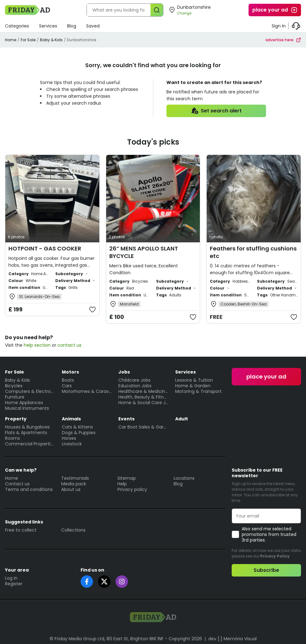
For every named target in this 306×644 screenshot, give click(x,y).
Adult (182, 419)
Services (48, 26)
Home (11, 40)
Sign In (279, 26)
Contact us (17, 484)
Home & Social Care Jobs (144, 403)
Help (122, 484)
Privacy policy (132, 489)
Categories (17, 26)
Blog (72, 26)
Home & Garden (193, 386)
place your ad (275, 10)
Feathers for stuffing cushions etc (253, 252)
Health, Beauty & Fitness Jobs (144, 397)
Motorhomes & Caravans (87, 391)
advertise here (283, 40)
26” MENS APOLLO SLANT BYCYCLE (144, 252)
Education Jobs (135, 386)
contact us (69, 345)
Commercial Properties (30, 444)
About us (71, 489)
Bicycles (14, 386)
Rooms (12, 438)
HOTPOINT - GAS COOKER (45, 248)
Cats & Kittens (77, 427)
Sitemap (127, 478)
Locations (184, 478)
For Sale (28, 40)
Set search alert (216, 111)
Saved (93, 26)
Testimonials (75, 478)
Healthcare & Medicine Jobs (144, 391)
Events (126, 419)
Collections (73, 530)
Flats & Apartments (26, 433)
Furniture (15, 397)
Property (16, 419)
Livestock (72, 444)
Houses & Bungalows (27, 427)
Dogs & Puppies (79, 433)
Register (14, 584)
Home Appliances (24, 403)
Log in (11, 578)
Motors (70, 372)
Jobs (124, 372)
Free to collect (21, 530)
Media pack (74, 484)
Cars (67, 386)
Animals (71, 419)
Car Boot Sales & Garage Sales (144, 427)
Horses (69, 438)
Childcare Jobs (134, 380)
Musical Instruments (27, 408)
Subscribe (266, 570)
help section (37, 345)
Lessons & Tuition (194, 380)
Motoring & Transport (198, 391)
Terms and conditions (29, 489)
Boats (68, 380)
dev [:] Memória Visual (232, 639)
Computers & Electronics (30, 391)
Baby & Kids (51, 40)
